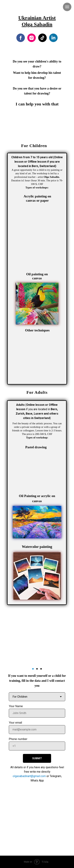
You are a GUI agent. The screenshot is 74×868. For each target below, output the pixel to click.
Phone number (18, 739)
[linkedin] (53, 38)
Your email (15, 723)
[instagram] (32, 38)
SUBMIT (37, 758)
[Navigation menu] (67, 7)
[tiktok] (42, 38)
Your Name (16, 706)
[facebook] (21, 38)
